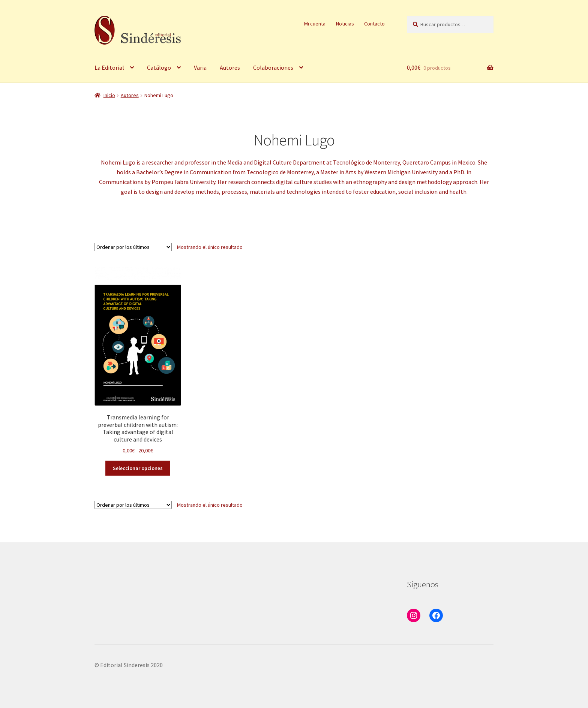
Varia (200, 67)
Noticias (345, 24)
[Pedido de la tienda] (133, 247)
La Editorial (109, 67)
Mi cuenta (315, 24)
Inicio (109, 95)
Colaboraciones (273, 67)
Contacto (374, 24)
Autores (230, 67)
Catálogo (159, 67)
